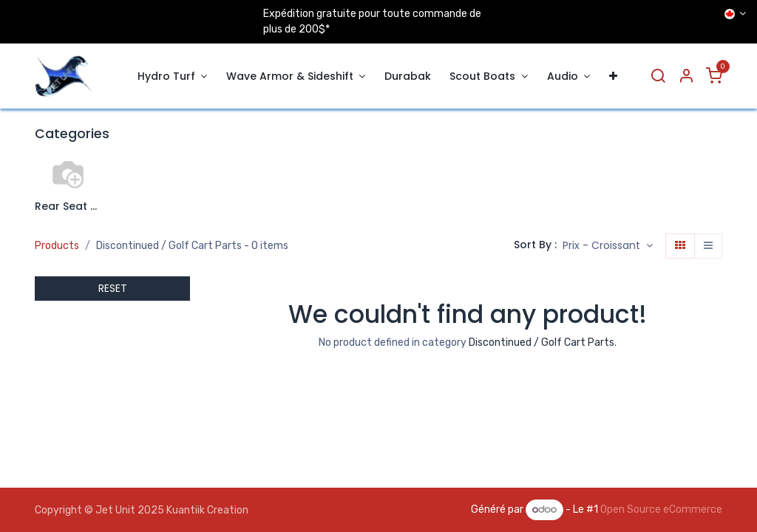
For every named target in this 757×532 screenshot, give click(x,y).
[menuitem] (172, 76)
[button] (608, 246)
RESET (113, 288)
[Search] (658, 76)
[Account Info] (686, 76)
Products (57, 246)
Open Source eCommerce (661, 509)
